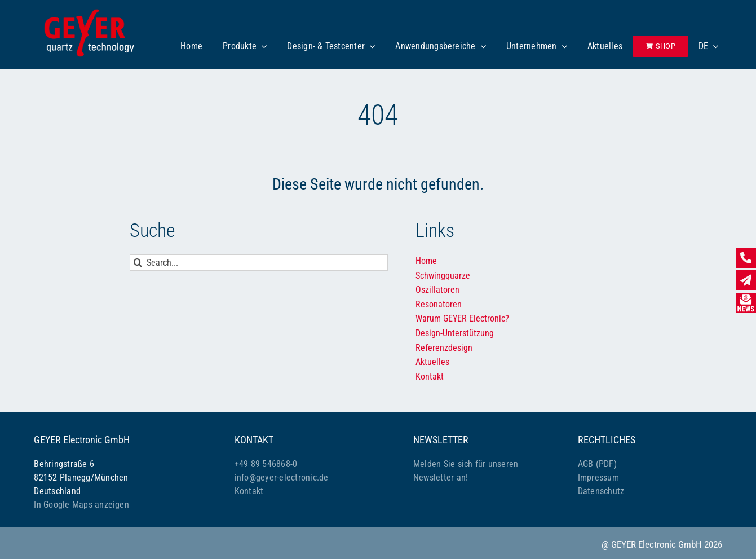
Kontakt (249, 491)
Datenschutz (601, 491)
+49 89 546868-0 (266, 464)
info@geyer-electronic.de (282, 477)
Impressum (598, 477)
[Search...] (259, 263)
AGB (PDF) (597, 464)
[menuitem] (709, 46)
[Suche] (138, 263)
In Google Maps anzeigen (81, 505)
